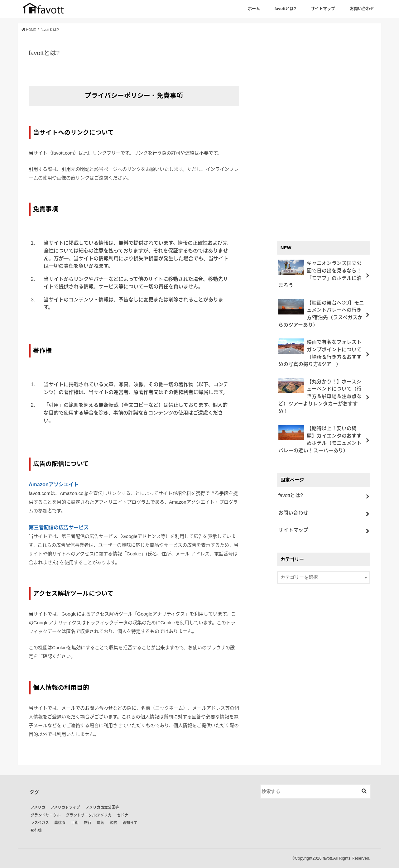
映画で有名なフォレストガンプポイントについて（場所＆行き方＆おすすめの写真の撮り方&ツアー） (320, 340)
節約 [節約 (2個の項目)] (113, 823)
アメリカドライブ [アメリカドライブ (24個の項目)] (65, 808)
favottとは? (285, 9)
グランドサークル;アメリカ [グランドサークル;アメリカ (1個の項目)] (89, 815)
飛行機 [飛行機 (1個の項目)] (36, 831)
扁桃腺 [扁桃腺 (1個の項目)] (60, 823)
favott (327, 858)
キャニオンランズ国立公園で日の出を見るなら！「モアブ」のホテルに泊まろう (320, 269)
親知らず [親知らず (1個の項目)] (130, 823)
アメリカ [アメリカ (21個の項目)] (38, 808)
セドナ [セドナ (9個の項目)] (123, 815)
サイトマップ (323, 9)
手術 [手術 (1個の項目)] (75, 823)
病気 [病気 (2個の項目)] (100, 823)
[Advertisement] (324, 132)
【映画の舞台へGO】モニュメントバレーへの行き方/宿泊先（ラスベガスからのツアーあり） (321, 303)
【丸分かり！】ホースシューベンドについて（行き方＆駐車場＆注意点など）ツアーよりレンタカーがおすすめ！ (320, 377)
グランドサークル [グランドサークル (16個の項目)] (46, 815)
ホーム (254, 9)
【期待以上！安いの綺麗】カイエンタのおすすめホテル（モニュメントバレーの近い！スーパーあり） (320, 414)
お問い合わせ (362, 9)
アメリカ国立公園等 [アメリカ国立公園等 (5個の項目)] (102, 808)
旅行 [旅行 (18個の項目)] (88, 823)
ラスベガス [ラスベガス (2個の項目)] (40, 823)
